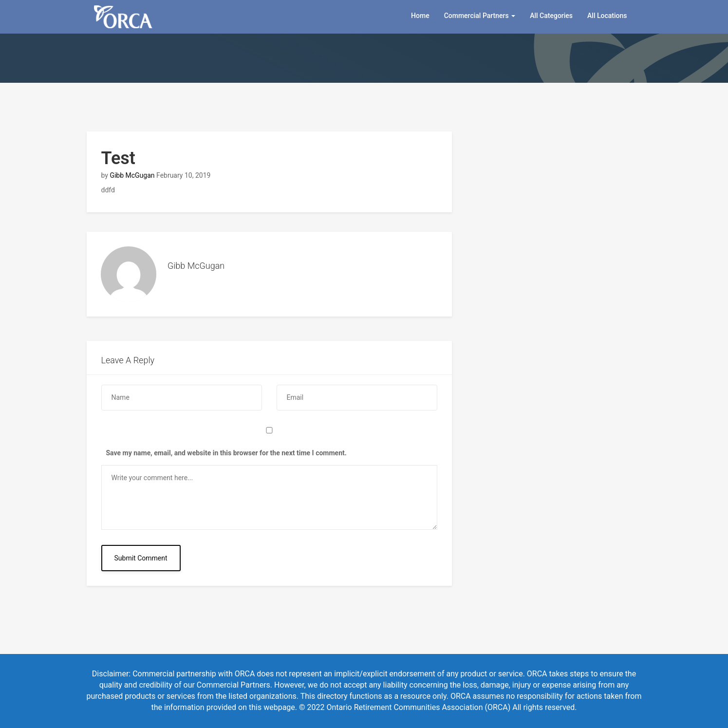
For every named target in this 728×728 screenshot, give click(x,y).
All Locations (607, 16)
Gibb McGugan (132, 175)
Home (420, 16)
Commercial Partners (480, 16)
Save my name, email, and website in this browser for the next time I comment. (226, 453)
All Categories (551, 16)
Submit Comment (141, 558)
